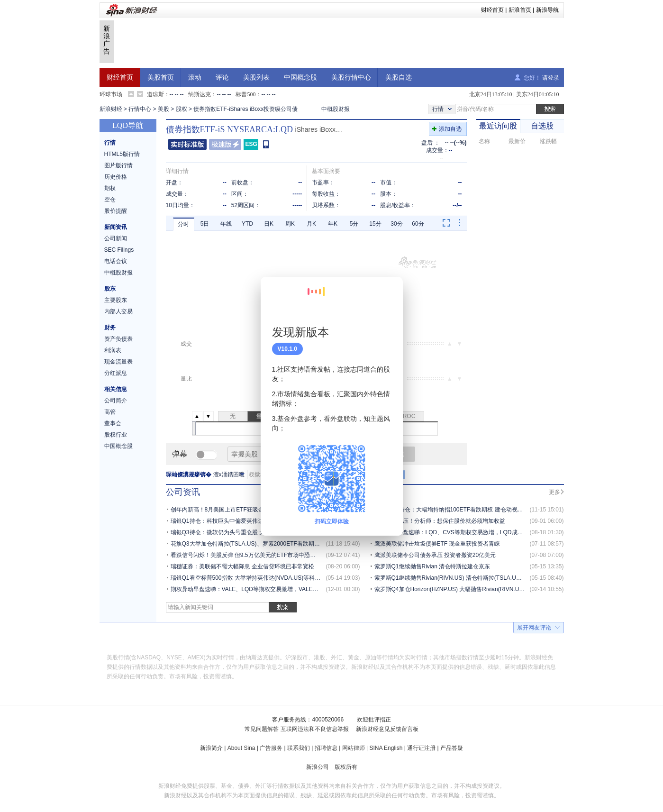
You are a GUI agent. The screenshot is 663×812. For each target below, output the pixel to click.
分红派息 (116, 373)
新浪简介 (211, 748)
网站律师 (354, 748)
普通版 (187, 144)
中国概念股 (300, 78)
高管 (110, 412)
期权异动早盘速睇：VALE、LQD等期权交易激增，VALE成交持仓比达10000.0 (269, 589)
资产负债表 (118, 339)
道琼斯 (155, 94)
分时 (183, 224)
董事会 (113, 423)
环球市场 (111, 94)
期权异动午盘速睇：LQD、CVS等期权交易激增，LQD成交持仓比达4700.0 (469, 532)
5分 (354, 224)
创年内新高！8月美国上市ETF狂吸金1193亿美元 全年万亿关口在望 (256, 510)
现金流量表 (118, 362)
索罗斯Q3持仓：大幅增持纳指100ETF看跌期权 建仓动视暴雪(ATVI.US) (464, 510)
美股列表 (256, 78)
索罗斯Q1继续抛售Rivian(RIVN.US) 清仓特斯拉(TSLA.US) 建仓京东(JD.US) (470, 578)
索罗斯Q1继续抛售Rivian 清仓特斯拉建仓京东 (432, 566)
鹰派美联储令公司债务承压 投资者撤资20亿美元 (435, 555)
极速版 (225, 144)
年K (333, 224)
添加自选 (450, 129)
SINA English (386, 748)
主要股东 (116, 300)
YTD (247, 224)
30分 (396, 224)
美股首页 (161, 78)
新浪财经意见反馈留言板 (387, 729)
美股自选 (399, 78)
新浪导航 (547, 10)
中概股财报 (336, 109)
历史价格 (116, 177)
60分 (418, 224)
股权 (182, 109)
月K (311, 224)
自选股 (542, 126)
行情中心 (140, 109)
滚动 (195, 78)
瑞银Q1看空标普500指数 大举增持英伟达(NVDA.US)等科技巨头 (251, 578)
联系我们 (299, 748)
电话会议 (116, 261)
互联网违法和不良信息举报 (315, 729)
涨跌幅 (548, 141)
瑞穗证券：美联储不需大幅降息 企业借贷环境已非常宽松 (242, 566)
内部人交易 (118, 311)
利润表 (113, 350)
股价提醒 (116, 211)
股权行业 (116, 435)
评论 (222, 78)
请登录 (551, 78)
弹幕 (180, 454)
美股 (163, 109)
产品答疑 (452, 748)
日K (269, 224)
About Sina (241, 748)
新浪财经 (111, 109)
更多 (554, 492)
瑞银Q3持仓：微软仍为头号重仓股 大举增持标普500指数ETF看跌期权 (259, 532)
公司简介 (116, 401)
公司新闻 (116, 238)
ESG (251, 144)
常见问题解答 (262, 729)
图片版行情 (118, 165)
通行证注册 (421, 748)
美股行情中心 (351, 78)
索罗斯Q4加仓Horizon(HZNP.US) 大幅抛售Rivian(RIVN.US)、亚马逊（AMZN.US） (480, 589)
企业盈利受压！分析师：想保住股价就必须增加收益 (440, 521)
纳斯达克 (200, 94)
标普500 (245, 94)
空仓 (110, 200)
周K (290, 224)
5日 (205, 224)
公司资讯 (183, 492)
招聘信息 (326, 748)
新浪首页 (520, 10)
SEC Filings (119, 250)
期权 (110, 188)
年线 (226, 224)
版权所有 (346, 767)
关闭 (390, 293)
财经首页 (492, 10)
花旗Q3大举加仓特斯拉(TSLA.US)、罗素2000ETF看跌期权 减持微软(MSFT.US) (272, 544)
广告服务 (271, 748)
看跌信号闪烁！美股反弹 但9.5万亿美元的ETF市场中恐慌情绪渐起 (255, 555)
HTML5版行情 (122, 154)
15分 (375, 224)
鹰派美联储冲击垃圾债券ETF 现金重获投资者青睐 (437, 544)
